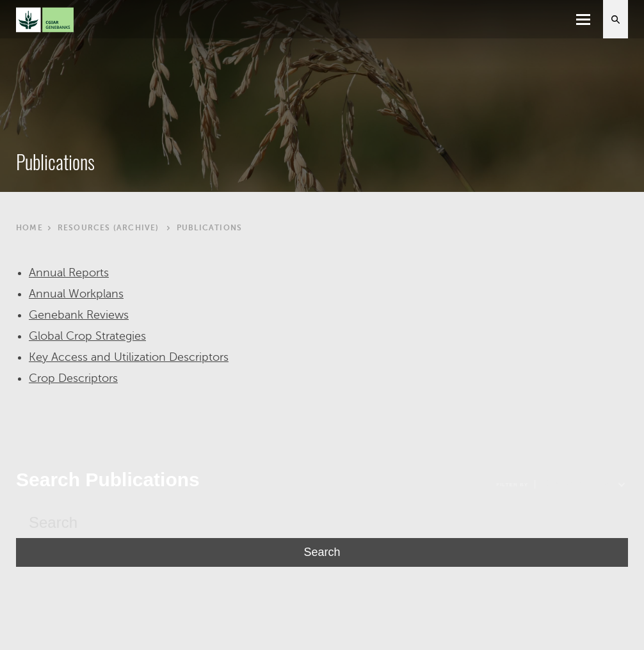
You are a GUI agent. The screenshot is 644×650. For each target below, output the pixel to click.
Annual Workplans (76, 294)
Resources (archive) (109, 228)
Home (29, 228)
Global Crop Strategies (87, 336)
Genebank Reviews (79, 315)
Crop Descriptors (73, 378)
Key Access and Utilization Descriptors (129, 357)
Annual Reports (69, 273)
